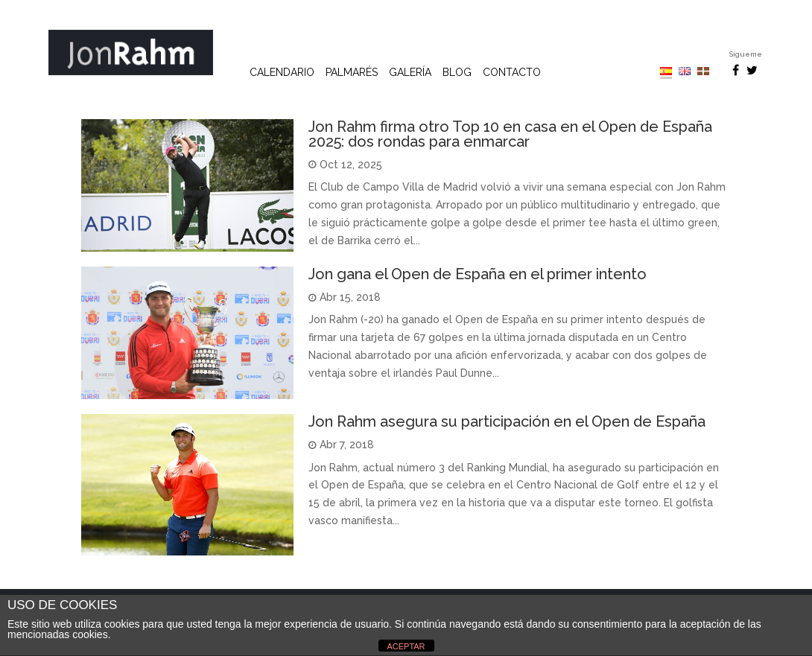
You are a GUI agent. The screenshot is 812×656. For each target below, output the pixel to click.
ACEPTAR (406, 646)
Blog (457, 73)
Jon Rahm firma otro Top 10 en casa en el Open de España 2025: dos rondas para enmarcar (510, 134)
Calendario (282, 73)
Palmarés (352, 73)
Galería (410, 73)
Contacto (512, 73)
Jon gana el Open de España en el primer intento (478, 274)
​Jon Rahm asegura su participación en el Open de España (507, 421)
